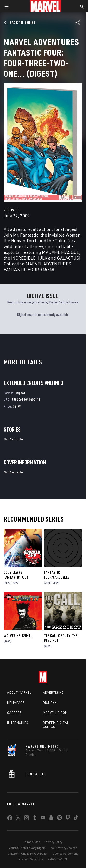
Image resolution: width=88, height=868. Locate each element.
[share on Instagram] (27, 819)
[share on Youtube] (43, 819)
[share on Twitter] (18, 819)
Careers (15, 713)
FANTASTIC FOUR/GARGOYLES (57, 575)
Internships (18, 723)
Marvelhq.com (55, 713)
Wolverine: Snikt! (18, 636)
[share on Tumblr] (35, 819)
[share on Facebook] (10, 819)
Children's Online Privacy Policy (28, 853)
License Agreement (65, 853)
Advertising (53, 692)
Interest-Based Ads (31, 859)
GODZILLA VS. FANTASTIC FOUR (16, 575)
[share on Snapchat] (51, 819)
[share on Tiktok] (76, 819)
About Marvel (19, 692)
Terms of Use (32, 842)
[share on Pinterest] (60, 819)
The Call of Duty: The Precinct (61, 638)
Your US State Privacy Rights (27, 848)
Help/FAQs (16, 703)
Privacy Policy (54, 842)
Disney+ (50, 703)
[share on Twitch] (68, 819)
